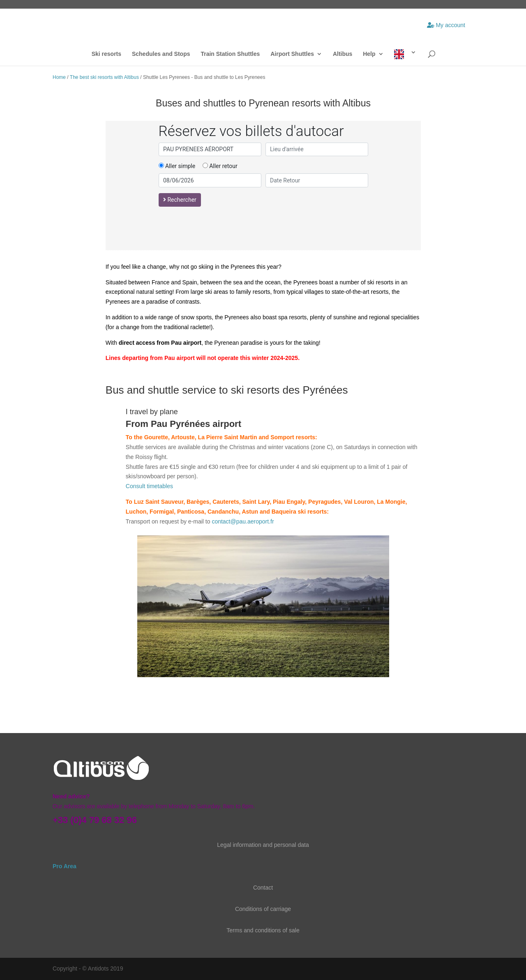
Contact (263, 888)
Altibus (343, 54)
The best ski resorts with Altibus (104, 77)
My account (446, 25)
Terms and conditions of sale (263, 930)
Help (369, 54)
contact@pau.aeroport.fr (243, 521)
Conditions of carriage (263, 909)
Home (59, 77)
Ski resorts (106, 54)
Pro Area (65, 866)
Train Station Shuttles (230, 54)
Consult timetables (149, 486)
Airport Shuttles (292, 54)
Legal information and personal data (263, 845)
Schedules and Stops (161, 54)
